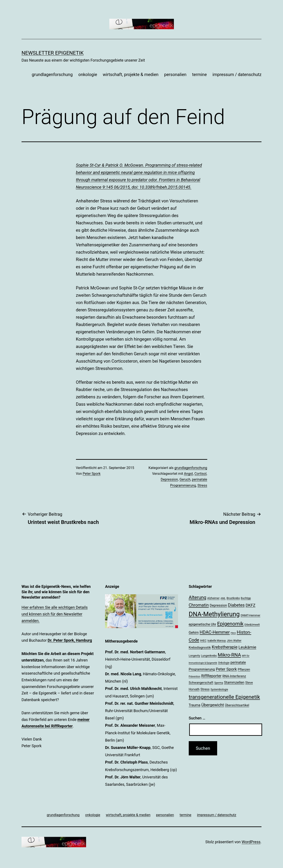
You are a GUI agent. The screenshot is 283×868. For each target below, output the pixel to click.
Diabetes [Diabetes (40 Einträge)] (236, 605)
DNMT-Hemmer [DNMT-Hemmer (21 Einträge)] (250, 615)
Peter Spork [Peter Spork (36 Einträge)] (226, 669)
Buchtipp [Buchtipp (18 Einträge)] (246, 598)
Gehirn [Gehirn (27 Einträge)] (194, 633)
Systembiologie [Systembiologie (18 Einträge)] (219, 689)
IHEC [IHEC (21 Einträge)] (203, 641)
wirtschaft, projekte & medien (131, 75)
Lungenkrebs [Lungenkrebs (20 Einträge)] (209, 656)
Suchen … (197, 718)
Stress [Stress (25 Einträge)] (205, 689)
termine (199, 75)
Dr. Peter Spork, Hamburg (70, 640)
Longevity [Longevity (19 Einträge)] (194, 656)
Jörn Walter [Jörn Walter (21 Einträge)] (234, 641)
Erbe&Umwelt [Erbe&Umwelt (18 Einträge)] (252, 625)
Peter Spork (92, 474)
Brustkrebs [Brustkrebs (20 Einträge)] (233, 598)
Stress (202, 485)
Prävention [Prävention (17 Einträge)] (195, 676)
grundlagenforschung (52, 75)
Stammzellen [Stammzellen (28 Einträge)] (234, 682)
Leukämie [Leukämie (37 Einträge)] (247, 647)
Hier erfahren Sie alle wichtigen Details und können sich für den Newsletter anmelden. (55, 614)
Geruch (185, 479)
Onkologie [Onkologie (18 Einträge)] (224, 663)
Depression (169, 479)
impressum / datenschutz (237, 75)
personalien (175, 75)
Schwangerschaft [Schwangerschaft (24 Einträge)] (201, 683)
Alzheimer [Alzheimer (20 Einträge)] (213, 598)
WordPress (251, 842)
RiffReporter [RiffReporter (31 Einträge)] (211, 676)
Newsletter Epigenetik (53, 53)
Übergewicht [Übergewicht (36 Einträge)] (213, 705)
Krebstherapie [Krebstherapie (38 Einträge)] (225, 647)
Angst (189, 474)
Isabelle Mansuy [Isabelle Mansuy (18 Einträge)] (217, 641)
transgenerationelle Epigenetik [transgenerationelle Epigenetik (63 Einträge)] (224, 697)
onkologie (88, 75)
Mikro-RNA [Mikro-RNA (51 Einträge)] (229, 655)
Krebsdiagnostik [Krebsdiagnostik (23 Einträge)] (200, 648)
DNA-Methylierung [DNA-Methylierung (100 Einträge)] (214, 614)
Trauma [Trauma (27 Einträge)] (195, 705)
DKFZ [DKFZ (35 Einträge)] (250, 605)
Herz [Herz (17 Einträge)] (233, 633)
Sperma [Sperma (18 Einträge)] (219, 683)
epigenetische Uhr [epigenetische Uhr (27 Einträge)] (203, 624)
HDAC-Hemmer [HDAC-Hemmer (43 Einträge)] (215, 632)
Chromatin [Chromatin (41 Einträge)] (199, 605)
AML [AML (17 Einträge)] (223, 598)
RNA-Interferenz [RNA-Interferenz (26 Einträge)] (234, 676)
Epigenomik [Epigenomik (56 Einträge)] (230, 624)
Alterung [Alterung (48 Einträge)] (198, 597)
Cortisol (201, 474)
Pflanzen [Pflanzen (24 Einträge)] (244, 669)
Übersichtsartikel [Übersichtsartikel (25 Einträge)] (237, 705)
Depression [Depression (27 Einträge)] (218, 605)
